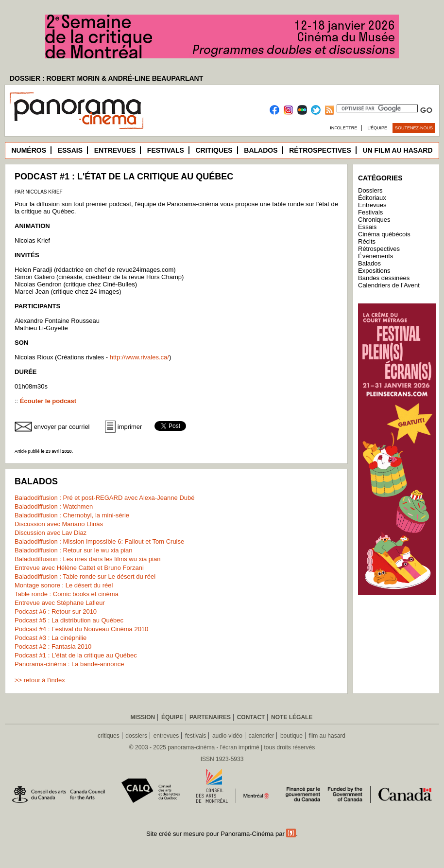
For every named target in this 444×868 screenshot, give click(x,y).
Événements (376, 256)
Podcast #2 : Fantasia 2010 (53, 647)
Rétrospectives (320, 150)
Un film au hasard (397, 150)
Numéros (29, 150)
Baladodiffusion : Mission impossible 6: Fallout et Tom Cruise (99, 541)
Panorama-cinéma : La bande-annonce (69, 664)
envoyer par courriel (62, 427)
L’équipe (378, 128)
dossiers (136, 736)
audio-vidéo (227, 736)
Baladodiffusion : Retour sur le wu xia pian (74, 550)
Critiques (214, 150)
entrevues (166, 736)
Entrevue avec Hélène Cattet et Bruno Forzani (79, 568)
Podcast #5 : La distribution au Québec (69, 620)
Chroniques (374, 220)
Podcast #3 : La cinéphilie (51, 638)
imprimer (130, 427)
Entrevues (115, 150)
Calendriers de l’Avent (389, 285)
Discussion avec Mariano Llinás (59, 524)
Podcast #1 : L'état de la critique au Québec (76, 655)
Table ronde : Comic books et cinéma (67, 594)
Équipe (172, 717)
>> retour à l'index (40, 680)
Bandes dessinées (384, 278)
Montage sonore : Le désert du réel (64, 585)
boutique (291, 736)
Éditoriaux (372, 198)
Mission (143, 717)
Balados (261, 150)
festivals (196, 736)
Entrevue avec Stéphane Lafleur (60, 603)
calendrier (262, 736)
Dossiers (370, 190)
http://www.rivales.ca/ (139, 357)
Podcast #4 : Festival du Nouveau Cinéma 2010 (81, 629)
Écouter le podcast (48, 401)
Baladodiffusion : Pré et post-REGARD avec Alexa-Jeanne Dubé (104, 498)
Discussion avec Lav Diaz (51, 533)
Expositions (374, 271)
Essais (70, 150)
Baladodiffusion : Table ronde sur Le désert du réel (85, 576)
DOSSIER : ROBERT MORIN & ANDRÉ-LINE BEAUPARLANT (106, 78)
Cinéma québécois (384, 234)
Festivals (166, 150)
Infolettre (343, 128)
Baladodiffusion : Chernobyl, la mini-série (72, 515)
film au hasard (327, 736)
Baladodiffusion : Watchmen (54, 506)
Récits (367, 241)
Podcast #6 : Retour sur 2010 (56, 611)
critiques (109, 736)
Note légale (292, 717)
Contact (251, 717)
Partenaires (210, 717)
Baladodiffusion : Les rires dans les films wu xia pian (87, 559)
